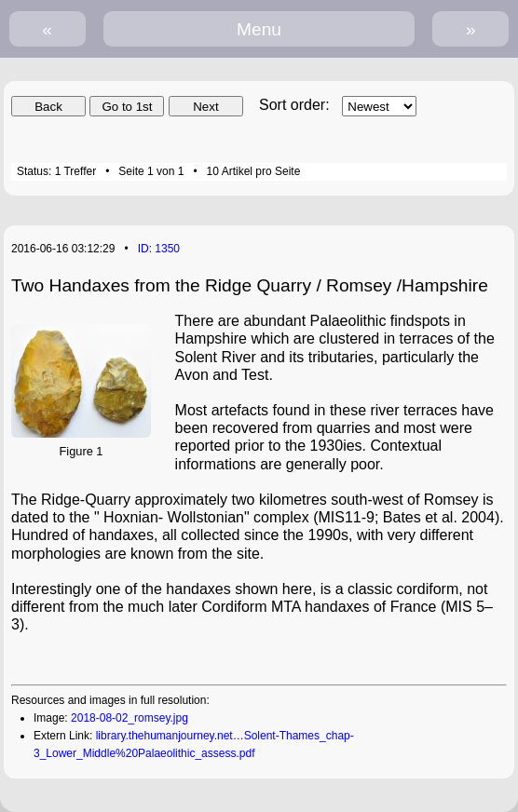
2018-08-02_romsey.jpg (129, 718)
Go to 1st (127, 107)
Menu (259, 29)
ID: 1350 (159, 249)
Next (205, 107)
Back (48, 107)
